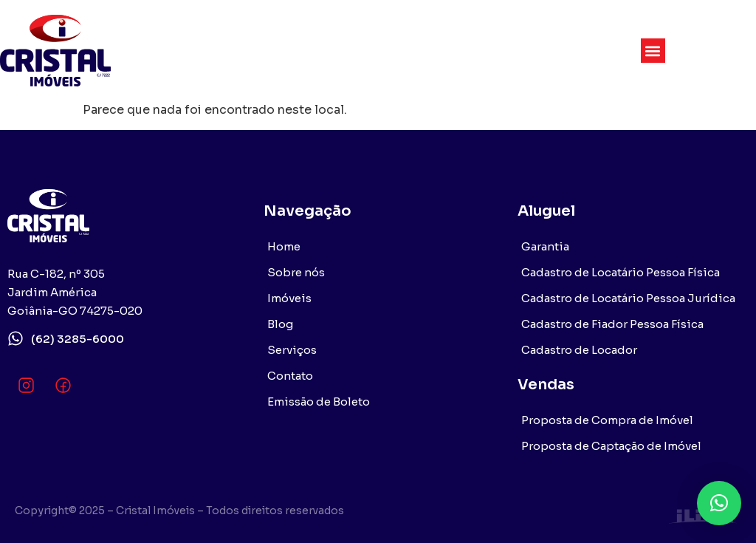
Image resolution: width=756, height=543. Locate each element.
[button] (653, 51)
